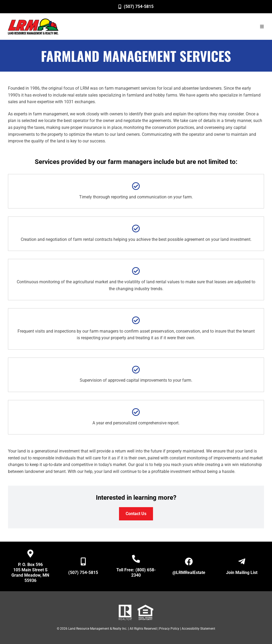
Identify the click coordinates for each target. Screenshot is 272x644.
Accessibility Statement (198, 629)
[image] (33, 27)
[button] (262, 27)
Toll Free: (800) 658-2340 (136, 573)
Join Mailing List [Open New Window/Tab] (242, 573)
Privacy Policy (169, 629)
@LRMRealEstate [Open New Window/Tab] (189, 573)
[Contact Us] (136, 514)
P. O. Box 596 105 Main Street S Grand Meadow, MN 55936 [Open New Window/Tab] (30, 573)
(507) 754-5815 (83, 573)
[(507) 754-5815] (136, 7)
